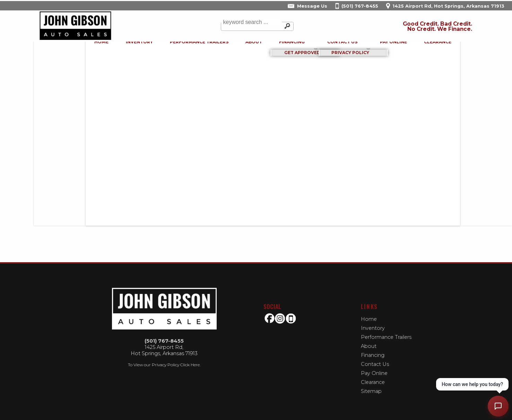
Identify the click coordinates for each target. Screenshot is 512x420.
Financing (373, 355)
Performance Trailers (182, 48)
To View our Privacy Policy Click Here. (164, 365)
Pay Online (376, 48)
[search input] (250, 26)
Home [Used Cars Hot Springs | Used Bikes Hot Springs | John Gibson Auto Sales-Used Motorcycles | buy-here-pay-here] (85, 48)
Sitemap (371, 391)
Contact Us (375, 364)
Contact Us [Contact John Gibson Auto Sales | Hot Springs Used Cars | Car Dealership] (325, 48)
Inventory (122, 48)
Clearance (421, 48)
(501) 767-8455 (164, 341)
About (369, 346)
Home (369, 319)
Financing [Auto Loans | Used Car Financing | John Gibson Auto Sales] (275, 48)
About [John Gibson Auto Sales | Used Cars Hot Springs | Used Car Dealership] (237, 48)
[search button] (286, 26)
